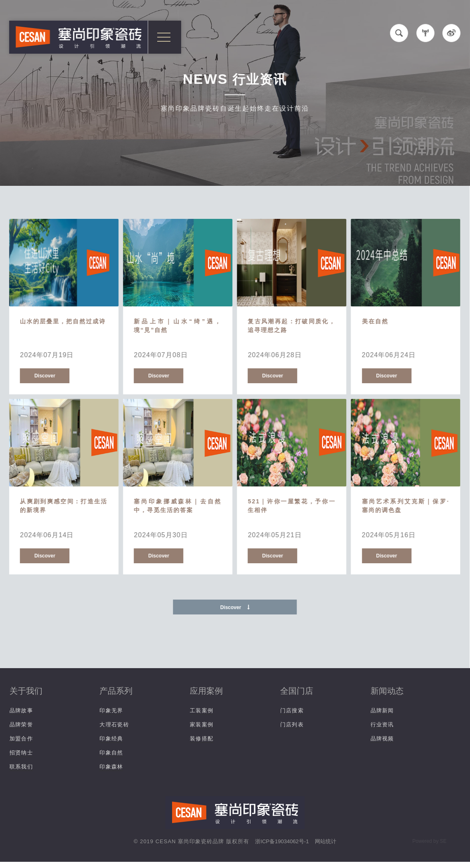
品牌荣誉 (21, 725)
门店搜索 (292, 710)
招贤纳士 (21, 753)
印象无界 (111, 710)
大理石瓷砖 (114, 725)
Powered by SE (429, 841)
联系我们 (21, 767)
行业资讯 (382, 725)
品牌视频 (382, 739)
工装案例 (202, 710)
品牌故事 (21, 710)
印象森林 (111, 767)
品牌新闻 (382, 710)
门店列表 (292, 725)
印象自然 (111, 753)
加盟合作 (21, 739)
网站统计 (326, 841)
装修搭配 (202, 739)
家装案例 (202, 725)
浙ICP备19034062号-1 (282, 841)
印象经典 (111, 739)
